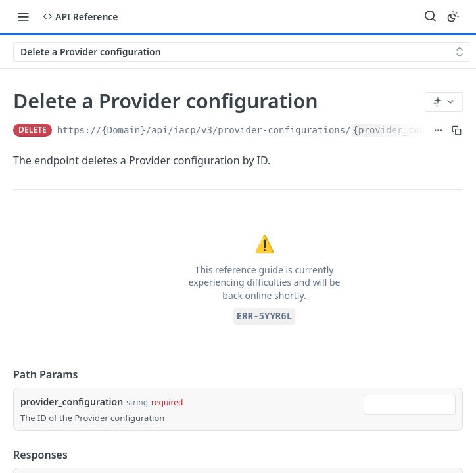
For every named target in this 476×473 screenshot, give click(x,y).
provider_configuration (72, 402)
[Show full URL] (438, 130)
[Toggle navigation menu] (23, 16)
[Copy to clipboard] (457, 130)
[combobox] (410, 405)
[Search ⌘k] (430, 16)
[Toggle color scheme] (453, 16)
